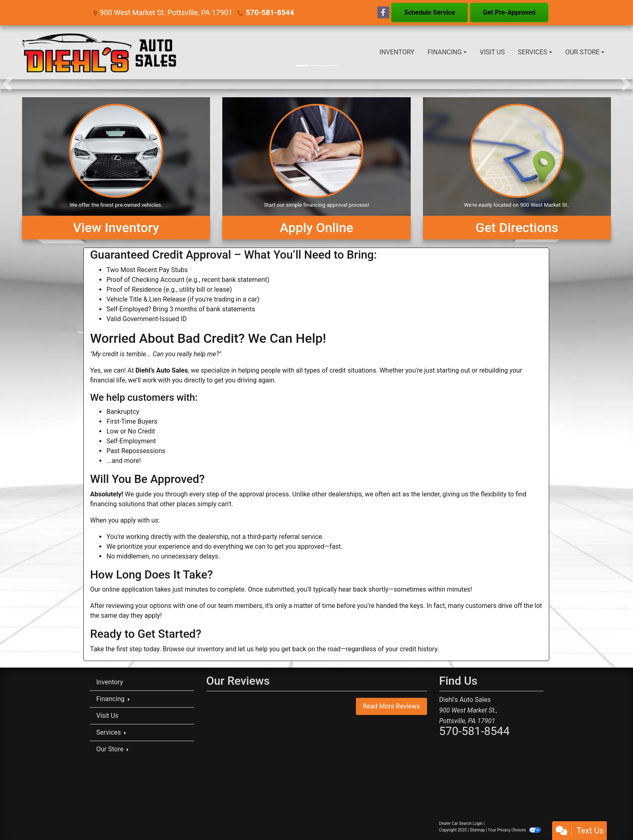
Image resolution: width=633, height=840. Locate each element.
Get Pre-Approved (509, 12)
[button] (7, 84)
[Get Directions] (517, 168)
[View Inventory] (116, 168)
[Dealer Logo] (100, 52)
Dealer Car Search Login (461, 823)
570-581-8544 (270, 12)
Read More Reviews (391, 706)
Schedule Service (429, 12)
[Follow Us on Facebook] (383, 13)
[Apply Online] (316, 168)
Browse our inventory (193, 649)
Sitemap (478, 830)
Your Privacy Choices (514, 830)
